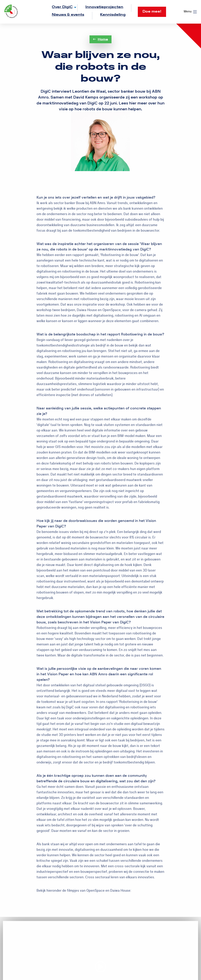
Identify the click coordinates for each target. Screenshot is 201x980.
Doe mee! (152, 12)
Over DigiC (62, 7)
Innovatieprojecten (104, 7)
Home (100, 39)
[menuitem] (61, 8)
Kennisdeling (113, 15)
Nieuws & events (68, 15)
